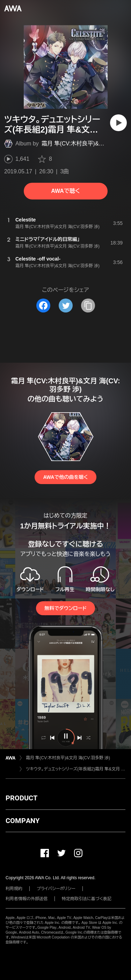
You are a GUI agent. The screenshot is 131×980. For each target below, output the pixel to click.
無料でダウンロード (65, 608)
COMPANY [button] (23, 821)
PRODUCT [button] (21, 798)
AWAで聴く (65, 191)
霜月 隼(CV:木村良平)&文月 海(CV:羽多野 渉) (68, 758)
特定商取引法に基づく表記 (87, 899)
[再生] (118, 123)
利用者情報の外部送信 (27, 899)
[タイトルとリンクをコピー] (88, 306)
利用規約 (14, 889)
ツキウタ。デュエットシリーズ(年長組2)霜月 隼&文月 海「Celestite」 (76, 769)
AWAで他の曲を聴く (65, 477)
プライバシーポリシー (56, 889)
